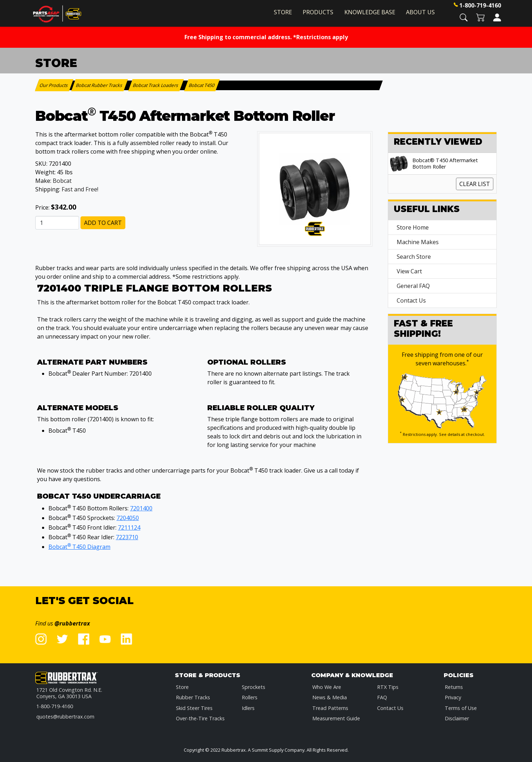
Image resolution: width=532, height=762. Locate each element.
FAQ (382, 697)
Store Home (413, 227)
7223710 (127, 537)
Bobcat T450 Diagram (79, 547)
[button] (464, 17)
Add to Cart (103, 223)
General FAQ (413, 286)
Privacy (453, 697)
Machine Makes (418, 242)
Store (283, 12)
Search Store (414, 257)
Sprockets (254, 687)
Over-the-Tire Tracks (200, 718)
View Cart (409, 271)
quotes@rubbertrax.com (65, 717)
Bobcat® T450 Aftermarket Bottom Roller (445, 164)
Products (318, 12)
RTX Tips (388, 687)
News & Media (330, 697)
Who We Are (327, 687)
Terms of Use (461, 708)
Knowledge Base (370, 12)
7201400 (141, 508)
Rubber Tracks (193, 697)
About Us (420, 12)
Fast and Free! (80, 189)
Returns (454, 687)
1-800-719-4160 (480, 5)
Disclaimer (457, 718)
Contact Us (411, 300)
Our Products (54, 85)
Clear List (475, 184)
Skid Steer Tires (194, 708)
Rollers (250, 697)
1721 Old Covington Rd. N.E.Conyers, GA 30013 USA (69, 693)
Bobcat (62, 181)
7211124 (129, 527)
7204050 (128, 518)
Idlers (248, 708)
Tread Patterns (330, 708)
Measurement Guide (336, 718)
